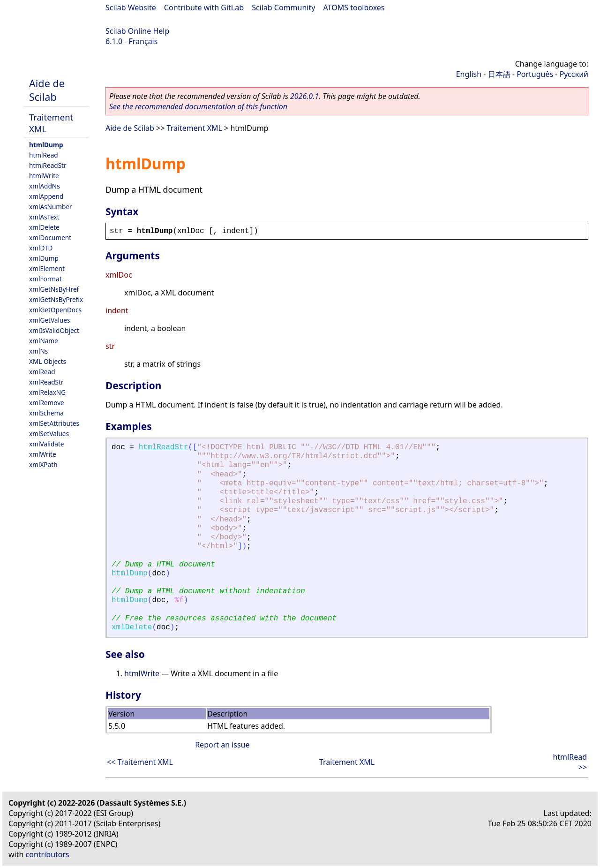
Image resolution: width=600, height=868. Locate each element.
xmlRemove (47, 403)
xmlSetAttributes (54, 423)
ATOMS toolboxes (354, 8)
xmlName (44, 341)
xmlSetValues (49, 434)
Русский (574, 74)
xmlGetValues (49, 320)
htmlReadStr (48, 165)
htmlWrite (44, 176)
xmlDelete (44, 227)
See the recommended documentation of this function (198, 106)
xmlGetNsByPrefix (56, 299)
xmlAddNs (45, 186)
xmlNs (38, 351)
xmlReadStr (46, 382)
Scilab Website (131, 8)
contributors (48, 854)
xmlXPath (43, 464)
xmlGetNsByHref (54, 289)
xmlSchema (46, 413)
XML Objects (48, 361)
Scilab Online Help (137, 31)
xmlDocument (50, 238)
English (469, 74)
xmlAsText (44, 217)
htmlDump (46, 145)
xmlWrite (43, 454)
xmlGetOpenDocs (55, 310)
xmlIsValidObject (54, 330)
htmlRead (44, 155)
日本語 (499, 74)
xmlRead (42, 372)
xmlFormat (45, 279)
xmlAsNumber (51, 207)
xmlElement (47, 268)
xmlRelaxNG (47, 392)
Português (535, 74)
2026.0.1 (304, 96)
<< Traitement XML (140, 762)
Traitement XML (195, 128)
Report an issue (222, 745)
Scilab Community (283, 8)
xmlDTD (41, 248)
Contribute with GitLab (204, 8)
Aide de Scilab (47, 90)
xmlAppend (46, 196)
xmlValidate (47, 444)
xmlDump (44, 258)
